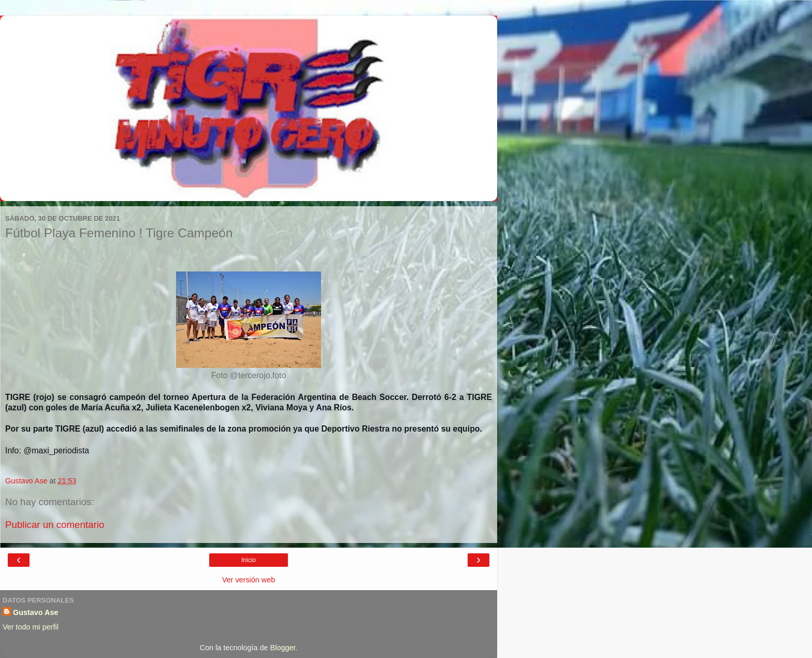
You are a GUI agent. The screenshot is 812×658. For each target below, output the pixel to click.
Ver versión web (249, 580)
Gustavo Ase (35, 612)
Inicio (249, 560)
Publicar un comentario (55, 525)
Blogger (283, 648)
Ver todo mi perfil (31, 627)
